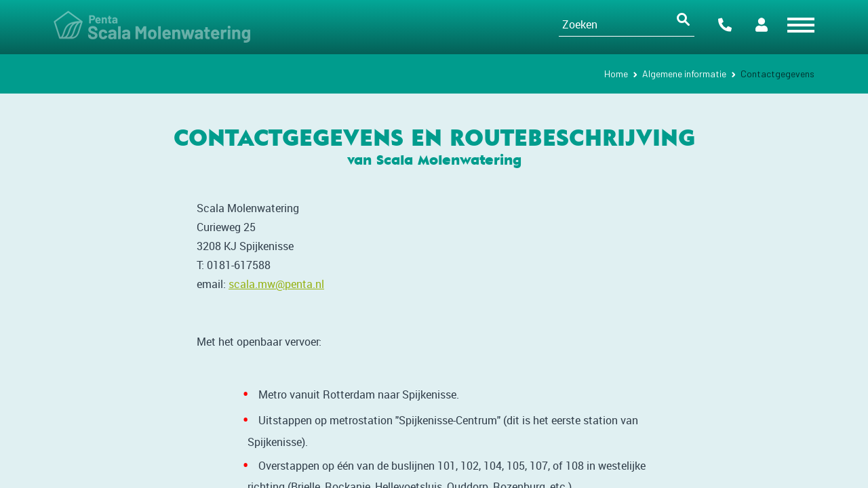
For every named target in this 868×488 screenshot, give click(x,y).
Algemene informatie (684, 74)
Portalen (762, 25)
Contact (725, 25)
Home (616, 74)
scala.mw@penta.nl (276, 284)
